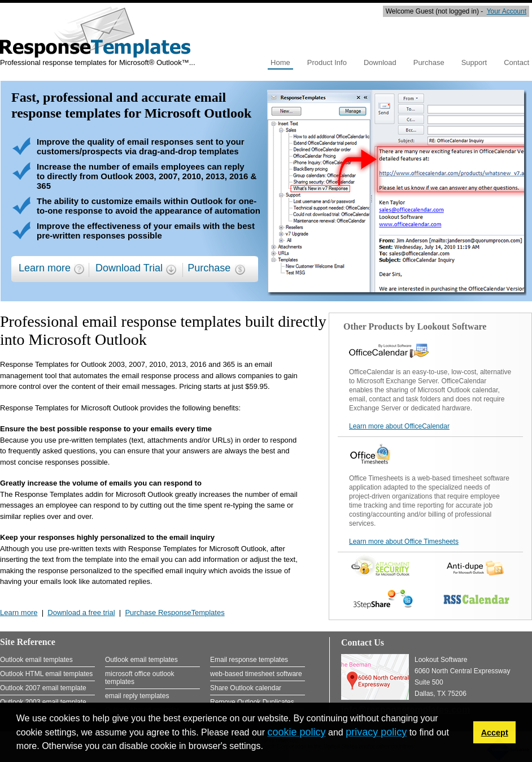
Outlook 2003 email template (43, 702)
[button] (267, 747)
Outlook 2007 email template (43, 688)
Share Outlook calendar (246, 688)
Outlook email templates (36, 660)
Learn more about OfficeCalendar (399, 426)
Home (280, 62)
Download (380, 62)
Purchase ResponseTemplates (175, 612)
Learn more (45, 268)
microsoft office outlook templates (140, 678)
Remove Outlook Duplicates (252, 702)
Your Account (507, 11)
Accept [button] (495, 733)
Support (474, 62)
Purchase (429, 62)
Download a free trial (81, 612)
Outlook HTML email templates (46, 674)
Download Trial (129, 268)
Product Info (327, 62)
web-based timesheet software (256, 674)
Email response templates (249, 660)
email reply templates (137, 696)
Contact (516, 62)
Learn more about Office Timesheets (404, 542)
